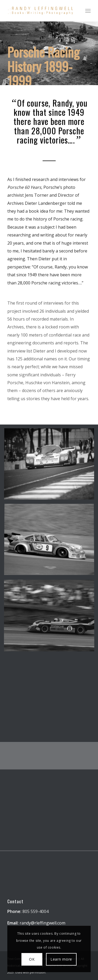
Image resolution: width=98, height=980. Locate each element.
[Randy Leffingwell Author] (41, 11)
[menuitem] (88, 11)
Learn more (61, 959)
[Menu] (88, 11)
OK (32, 959)
